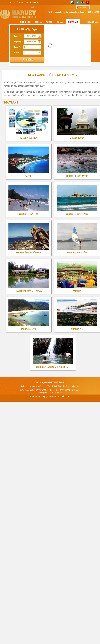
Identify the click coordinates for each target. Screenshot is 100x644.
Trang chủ (14, 2)
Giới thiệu (25, 2)
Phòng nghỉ (26, 22)
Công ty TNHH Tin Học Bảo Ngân (55, 396)
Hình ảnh (60, 22)
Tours (49, 22)
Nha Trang (73, 22)
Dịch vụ (39, 22)
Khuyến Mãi (93, 22)
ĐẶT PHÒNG (27, 60)
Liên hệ (35, 2)
